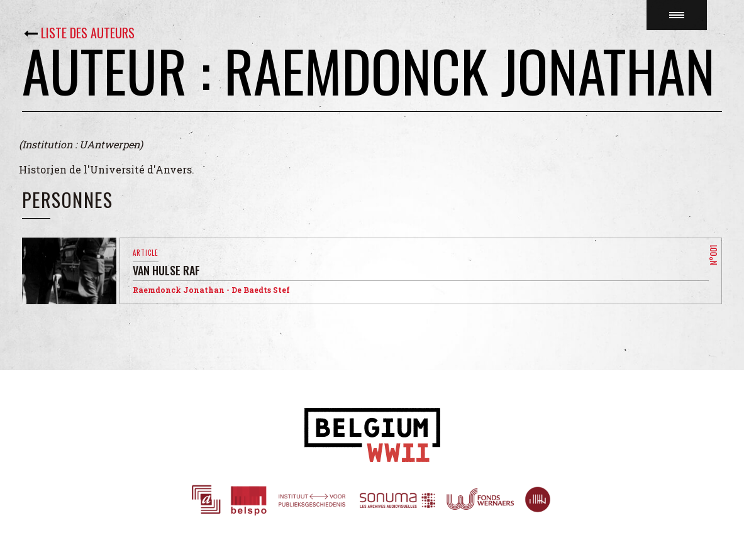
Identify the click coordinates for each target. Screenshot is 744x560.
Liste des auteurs (88, 33)
